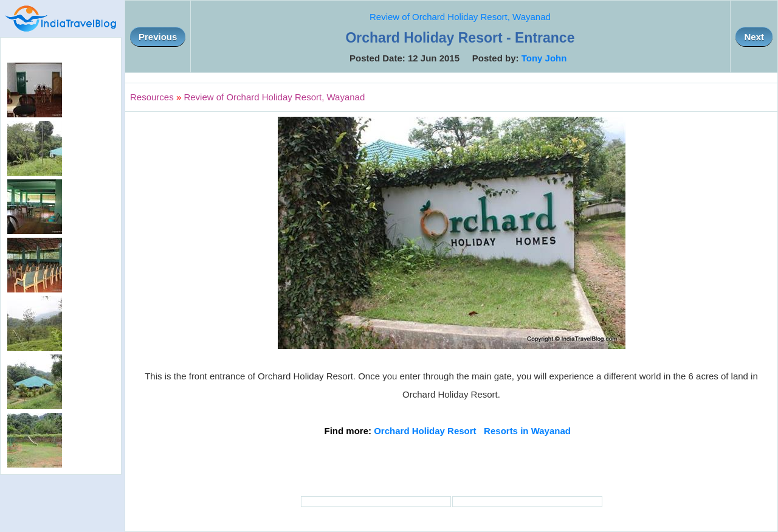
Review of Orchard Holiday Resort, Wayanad (460, 17)
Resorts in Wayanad (527, 431)
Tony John (544, 58)
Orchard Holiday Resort (425, 431)
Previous (158, 37)
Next (754, 37)
